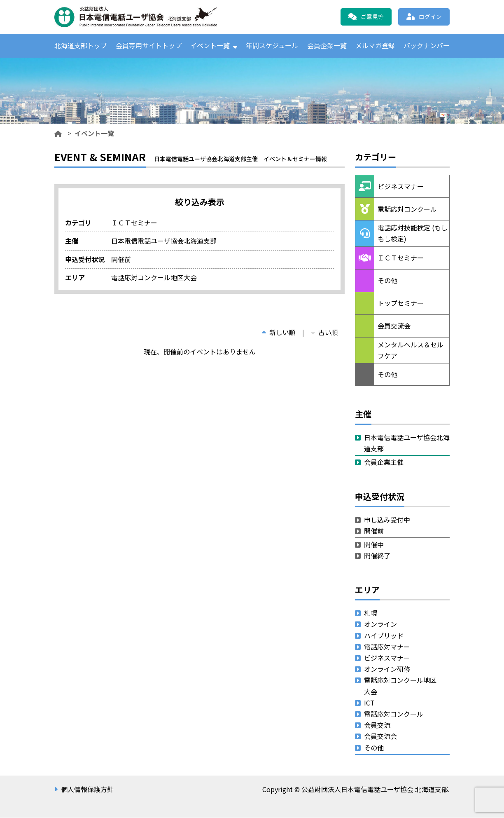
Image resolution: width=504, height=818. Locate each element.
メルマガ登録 (375, 46)
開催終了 (377, 556)
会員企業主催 (384, 463)
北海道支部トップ (81, 46)
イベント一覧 (210, 46)
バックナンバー (427, 46)
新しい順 (279, 333)
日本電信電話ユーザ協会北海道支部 (407, 443)
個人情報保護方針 (87, 790)
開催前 (374, 531)
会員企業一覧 (327, 46)
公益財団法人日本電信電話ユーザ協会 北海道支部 (143, 17)
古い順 (324, 333)
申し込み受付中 (387, 520)
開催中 (374, 545)
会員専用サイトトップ (149, 46)
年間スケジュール (272, 46)
